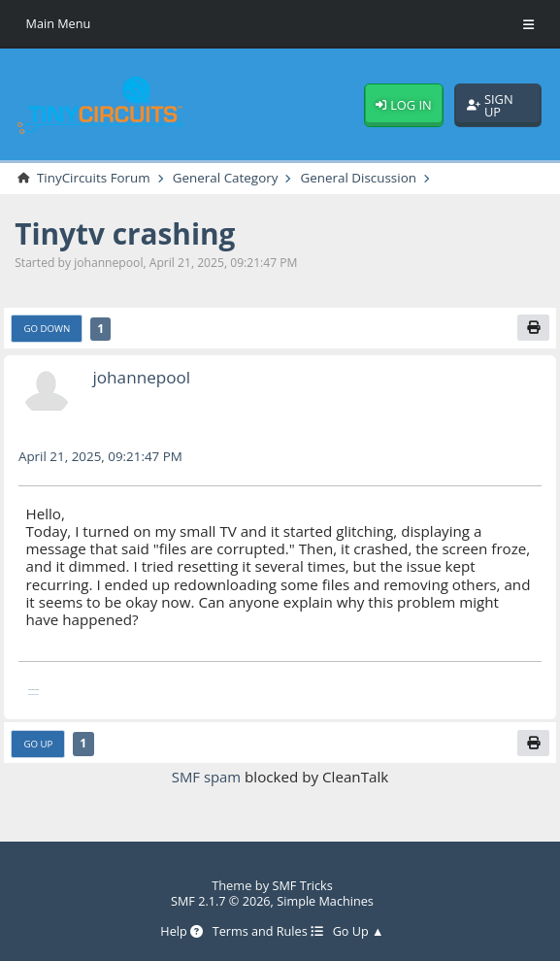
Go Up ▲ (359, 931)
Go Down (48, 329)
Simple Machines (326, 901)
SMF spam (206, 778)
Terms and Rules (268, 931)
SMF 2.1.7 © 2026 (219, 901)
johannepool (142, 378)
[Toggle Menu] (528, 24)
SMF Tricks (302, 885)
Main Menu (59, 23)
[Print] (532, 329)
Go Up (39, 744)
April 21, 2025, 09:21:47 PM (102, 457)
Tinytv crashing (127, 234)
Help (181, 931)
